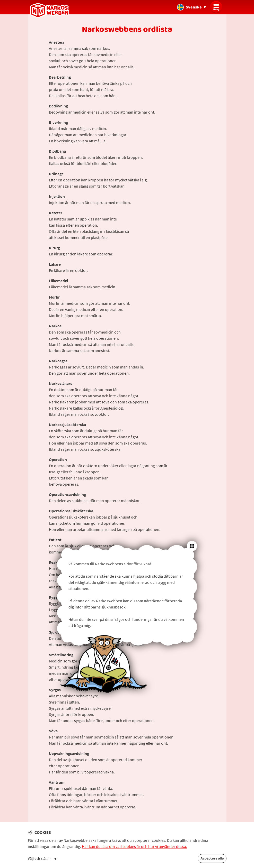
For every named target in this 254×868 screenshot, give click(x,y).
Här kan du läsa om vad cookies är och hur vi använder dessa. (134, 846)
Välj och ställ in (42, 858)
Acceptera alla (212, 858)
